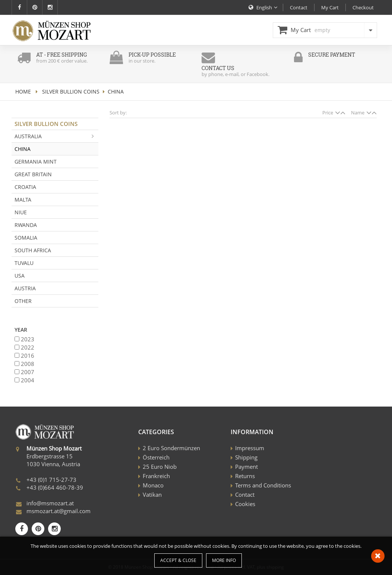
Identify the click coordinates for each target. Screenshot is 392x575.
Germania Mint (36, 162)
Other (23, 301)
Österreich (156, 457)
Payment (246, 467)
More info (224, 560)
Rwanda (26, 225)
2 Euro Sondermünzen (171, 448)
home (23, 91)
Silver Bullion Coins (71, 91)
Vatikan (152, 495)
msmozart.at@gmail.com (59, 511)
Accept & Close (178, 560)
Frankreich (156, 476)
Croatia (25, 187)
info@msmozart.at (50, 503)
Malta (23, 200)
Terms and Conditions (263, 485)
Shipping (246, 457)
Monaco (153, 485)
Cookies (245, 504)
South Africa (33, 250)
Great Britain (33, 174)
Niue (21, 212)
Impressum (250, 448)
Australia (56, 136)
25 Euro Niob (160, 467)
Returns (245, 476)
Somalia (26, 238)
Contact (245, 495)
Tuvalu (24, 263)
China (23, 149)
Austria (25, 288)
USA (20, 276)
